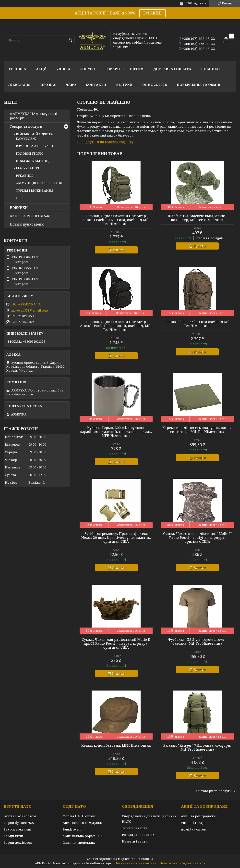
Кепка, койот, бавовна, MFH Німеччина (116, 745)
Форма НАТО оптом (79, 816)
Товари (112, 69)
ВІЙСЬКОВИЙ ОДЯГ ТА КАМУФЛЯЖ (34, 136)
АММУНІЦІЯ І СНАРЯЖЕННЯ (39, 183)
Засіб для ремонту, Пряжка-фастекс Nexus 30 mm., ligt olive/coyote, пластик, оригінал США (116, 538)
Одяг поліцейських (79, 843)
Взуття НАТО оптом (20, 816)
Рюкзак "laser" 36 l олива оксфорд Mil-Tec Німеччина (197, 324)
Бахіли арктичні (18, 829)
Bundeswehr (72, 829)
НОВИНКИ (210, 69)
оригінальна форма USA (83, 836)
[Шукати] (70, 41)
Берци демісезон (18, 843)
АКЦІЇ (41, 69)
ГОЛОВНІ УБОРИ (29, 153)
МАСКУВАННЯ (28, 168)
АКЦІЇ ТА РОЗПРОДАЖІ (30, 216)
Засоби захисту (134, 828)
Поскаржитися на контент (136, 863)
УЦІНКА (63, 69)
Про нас (48, 85)
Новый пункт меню (27, 224)
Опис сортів (155, 85)
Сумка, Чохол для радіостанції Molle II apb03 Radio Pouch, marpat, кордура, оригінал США (116, 643)
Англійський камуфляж (82, 823)
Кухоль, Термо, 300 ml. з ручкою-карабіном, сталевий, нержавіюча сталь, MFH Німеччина (116, 432)
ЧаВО (71, 85)
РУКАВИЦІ (24, 176)
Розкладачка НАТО (138, 835)
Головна (17, 69)
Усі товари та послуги (214, 791)
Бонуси (88, 69)
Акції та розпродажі (198, 816)
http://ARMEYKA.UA (26, 304)
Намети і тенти (135, 841)
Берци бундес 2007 (19, 823)
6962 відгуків (196, 3)
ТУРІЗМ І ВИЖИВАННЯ (35, 190)
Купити (118, 250)
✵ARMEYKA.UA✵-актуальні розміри (34, 116)
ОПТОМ (137, 69)
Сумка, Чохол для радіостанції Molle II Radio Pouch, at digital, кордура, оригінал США (197, 538)
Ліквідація (20, 85)
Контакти (96, 85)
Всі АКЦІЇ (152, 13)
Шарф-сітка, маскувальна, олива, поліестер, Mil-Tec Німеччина (197, 218)
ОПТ (19, 198)
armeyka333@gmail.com (30, 310)
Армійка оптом (194, 829)
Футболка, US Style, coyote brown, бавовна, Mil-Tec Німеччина (197, 642)
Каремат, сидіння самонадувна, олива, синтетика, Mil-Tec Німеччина (197, 430)
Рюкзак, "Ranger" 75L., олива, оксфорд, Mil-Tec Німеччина (197, 747)
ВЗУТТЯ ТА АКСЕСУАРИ (35, 146)
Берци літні (13, 836)
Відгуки (124, 85)
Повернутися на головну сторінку (105, 142)
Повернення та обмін (199, 85)
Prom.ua (147, 859)
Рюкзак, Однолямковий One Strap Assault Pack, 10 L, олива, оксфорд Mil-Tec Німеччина (116, 220)
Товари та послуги (26, 126)
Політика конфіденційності (182, 863)
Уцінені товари (194, 823)
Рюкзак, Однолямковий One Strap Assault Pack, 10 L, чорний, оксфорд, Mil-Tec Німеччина (116, 326)
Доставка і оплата (172, 69)
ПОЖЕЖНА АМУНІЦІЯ (34, 161)
